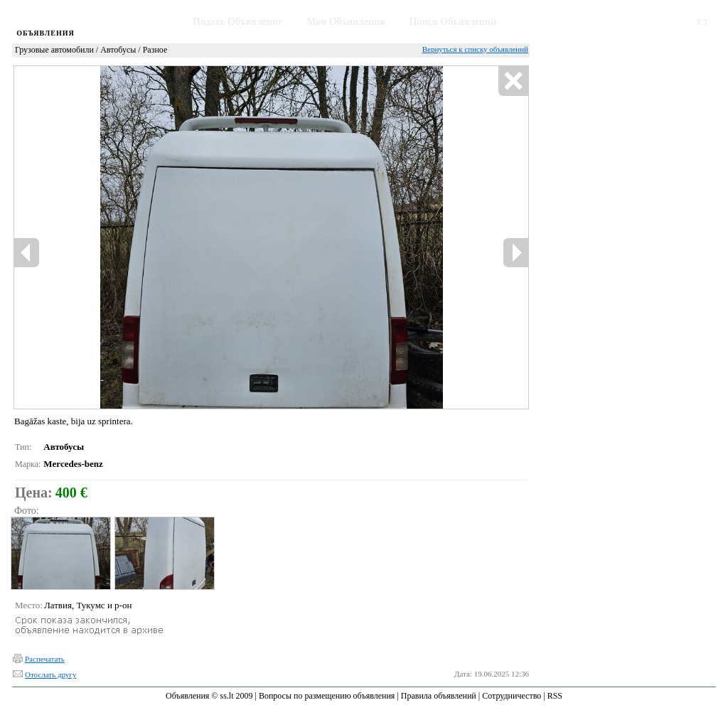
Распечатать (45, 659)
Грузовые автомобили (54, 50)
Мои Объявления (346, 22)
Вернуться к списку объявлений (475, 49)
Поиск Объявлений (453, 22)
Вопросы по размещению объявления (327, 696)
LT (703, 22)
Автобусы (118, 50)
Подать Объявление (237, 22)
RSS (555, 696)
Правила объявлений (439, 696)
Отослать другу (50, 674)
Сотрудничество (512, 696)
